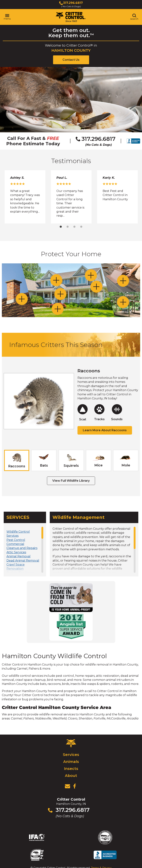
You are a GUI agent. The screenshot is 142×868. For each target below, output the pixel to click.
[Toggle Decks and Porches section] (123, 302)
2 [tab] (68, 227)
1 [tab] (61, 227)
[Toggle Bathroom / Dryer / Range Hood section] (96, 287)
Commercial (15, 544)
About (71, 776)
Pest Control (16, 540)
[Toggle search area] (134, 17)
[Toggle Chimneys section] (22, 299)
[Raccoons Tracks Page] (99, 413)
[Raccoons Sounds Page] (117, 413)
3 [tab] (74, 227)
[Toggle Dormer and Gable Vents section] (91, 275)
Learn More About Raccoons (105, 430)
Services (71, 755)
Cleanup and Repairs (22, 548)
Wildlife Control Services (18, 534)
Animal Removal (18, 556)
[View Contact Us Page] (67, 786)
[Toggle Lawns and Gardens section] (58, 309)
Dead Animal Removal (23, 561)
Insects (71, 769)
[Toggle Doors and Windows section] (60, 294)
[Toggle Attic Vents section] (123, 281)
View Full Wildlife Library (71, 481)
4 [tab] (81, 227)
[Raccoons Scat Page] (83, 413)
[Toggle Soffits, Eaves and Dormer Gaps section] (56, 280)
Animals (71, 762)
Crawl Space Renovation (16, 567)
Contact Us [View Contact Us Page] (71, 60)
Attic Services (16, 552)
